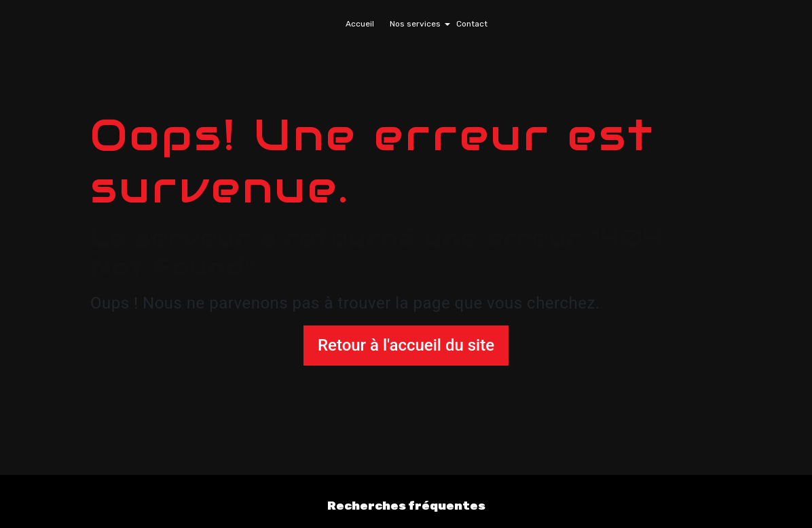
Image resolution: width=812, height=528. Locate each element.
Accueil (360, 24)
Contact (472, 24)
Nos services (415, 24)
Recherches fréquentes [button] (406, 506)
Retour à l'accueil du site (406, 345)
